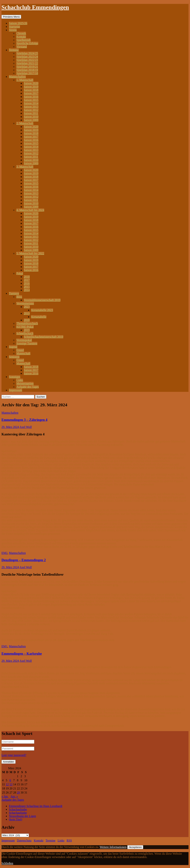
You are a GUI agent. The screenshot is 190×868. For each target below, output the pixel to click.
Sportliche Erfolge (27, 43)
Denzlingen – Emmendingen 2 (24, 560)
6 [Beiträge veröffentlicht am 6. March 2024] (10, 780)
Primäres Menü (11, 17)
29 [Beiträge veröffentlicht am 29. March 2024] (18, 793)
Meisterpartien (25, 383)
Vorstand (22, 47)
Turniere (14, 293)
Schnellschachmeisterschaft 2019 (44, 337)
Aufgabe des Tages (28, 387)
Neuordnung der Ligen (22, 816)
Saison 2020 (31, 83)
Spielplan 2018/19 (27, 70)
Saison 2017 (31, 93)
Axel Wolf (26, 427)
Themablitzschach (27, 323)
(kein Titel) (16, 819)
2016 (27, 283)
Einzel (20, 350)
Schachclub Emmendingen (35, 7)
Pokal (20, 273)
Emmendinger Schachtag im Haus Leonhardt (36, 806)
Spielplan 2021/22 (27, 63)
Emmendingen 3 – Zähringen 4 (24, 420)
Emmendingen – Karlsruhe (22, 654)
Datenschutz (24, 840)
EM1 (4, 646)
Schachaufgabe (18, 809)
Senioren (14, 357)
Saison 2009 (31, 120)
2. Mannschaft (25, 123)
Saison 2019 (31, 87)
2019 (27, 313)
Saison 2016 (31, 97)
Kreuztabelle (39, 317)
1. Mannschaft (25, 80)
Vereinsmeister (25, 303)
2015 (27, 287)
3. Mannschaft (25, 167)
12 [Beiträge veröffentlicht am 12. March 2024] (7, 784)
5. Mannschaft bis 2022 (30, 253)
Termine (14, 50)
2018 (27, 277)
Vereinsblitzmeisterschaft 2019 (42, 300)
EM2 (4, 553)
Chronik (21, 33)
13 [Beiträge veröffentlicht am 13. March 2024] (11, 784)
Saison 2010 (31, 117)
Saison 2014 (31, 103)
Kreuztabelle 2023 (42, 310)
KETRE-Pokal (25, 327)
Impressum (15, 390)
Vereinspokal (24, 340)
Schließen (7, 863)
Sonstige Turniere (27, 343)
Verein (13, 30)
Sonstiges (15, 377)
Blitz (19, 297)
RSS (69, 840)
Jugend (13, 347)
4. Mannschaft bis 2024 (30, 210)
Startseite (14, 27)
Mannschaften (17, 77)
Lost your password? (14, 755)
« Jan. (5, 796)
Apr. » (14, 796)
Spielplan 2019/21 (27, 67)
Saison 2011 (31, 113)
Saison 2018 (31, 90)
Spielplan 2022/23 (27, 60)
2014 (27, 290)
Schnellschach (25, 333)
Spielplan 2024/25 (27, 53)
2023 (27, 307)
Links (20, 380)
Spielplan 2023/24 (27, 57)
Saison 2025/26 (18, 23)
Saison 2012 (31, 110)
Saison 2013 (31, 107)
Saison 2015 (31, 100)
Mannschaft (23, 353)
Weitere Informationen (113, 847)
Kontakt (21, 37)
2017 (27, 280)
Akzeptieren (135, 847)
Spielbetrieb (23, 40)
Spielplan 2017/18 (27, 73)
